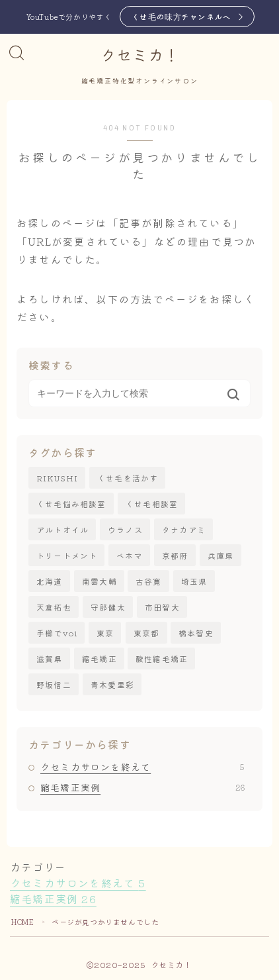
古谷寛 (149, 581)
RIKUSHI (57, 478)
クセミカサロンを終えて (142, 767)
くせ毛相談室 (152, 504)
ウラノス (125, 529)
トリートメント (67, 555)
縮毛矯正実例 (142, 787)
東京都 (147, 633)
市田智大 (162, 607)
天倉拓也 (54, 607)
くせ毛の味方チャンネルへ (181, 16)
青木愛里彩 (112, 684)
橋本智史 (196, 633)
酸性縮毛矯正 (162, 659)
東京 (105, 633)
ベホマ (130, 555)
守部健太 (108, 607)
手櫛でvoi (57, 633)
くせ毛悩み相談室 (71, 504)
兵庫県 (221, 555)
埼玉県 (194, 581)
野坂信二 (54, 684)
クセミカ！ (139, 56)
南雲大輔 (100, 581)
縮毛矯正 (100, 659)
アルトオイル (62, 529)
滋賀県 (50, 659)
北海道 (50, 581)
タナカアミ (184, 529)
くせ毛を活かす (128, 478)
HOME (22, 922)
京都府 (175, 555)
